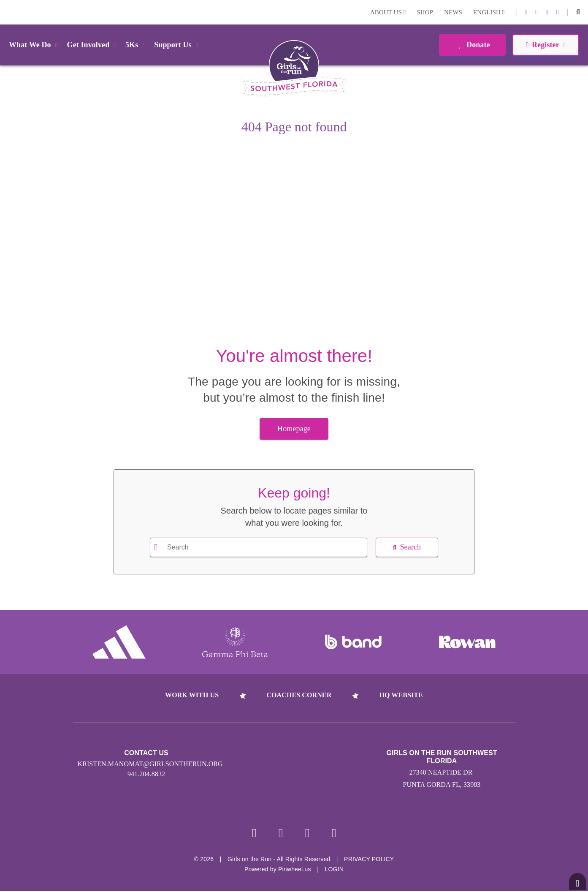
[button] (578, 12)
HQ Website (401, 695)
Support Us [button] (177, 45)
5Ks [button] (136, 45)
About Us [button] (388, 12)
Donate (472, 45)
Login (8, 12)
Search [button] (407, 547)
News (453, 12)
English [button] (489, 12)
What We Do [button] (35, 45)
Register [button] (546, 45)
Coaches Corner (299, 695)
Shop (425, 12)
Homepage (294, 429)
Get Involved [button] (93, 45)
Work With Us (192, 695)
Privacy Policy (369, 860)
